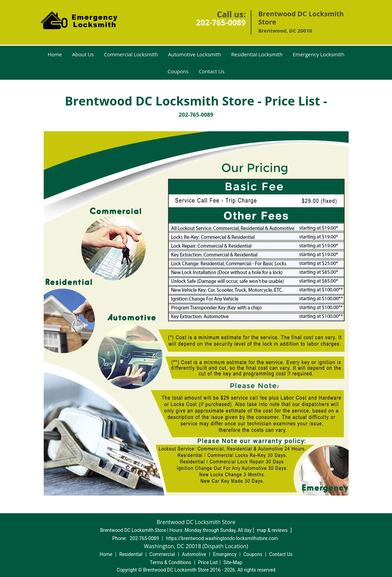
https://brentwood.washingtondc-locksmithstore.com (222, 538)
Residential (131, 554)
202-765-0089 (221, 22)
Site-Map (233, 562)
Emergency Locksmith (318, 54)
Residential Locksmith (257, 54)
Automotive (194, 554)
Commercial (162, 554)
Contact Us (212, 71)
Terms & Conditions (170, 562)
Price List (208, 562)
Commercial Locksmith (131, 54)
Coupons (178, 71)
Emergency (225, 554)
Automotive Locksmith (194, 54)
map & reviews (273, 530)
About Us (83, 54)
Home (55, 54)
